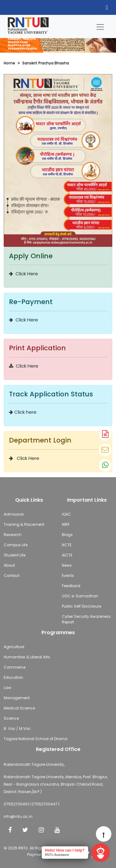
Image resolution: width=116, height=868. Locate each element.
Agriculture (14, 647)
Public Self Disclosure (82, 606)
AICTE (67, 555)
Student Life (15, 555)
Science (11, 718)
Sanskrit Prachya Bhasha (46, 63)
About (9, 565)
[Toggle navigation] (100, 25)
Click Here (24, 274)
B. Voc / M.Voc (17, 728)
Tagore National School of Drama (36, 739)
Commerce (15, 667)
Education (13, 677)
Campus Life (16, 545)
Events (68, 576)
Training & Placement (24, 524)
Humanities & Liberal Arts (27, 657)
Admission (14, 514)
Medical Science (19, 708)
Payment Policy (41, 855)
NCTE (67, 545)
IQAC (67, 514)
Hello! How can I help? (65, 850)
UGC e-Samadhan (80, 596)
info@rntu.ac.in (18, 816)
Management (17, 698)
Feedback (71, 586)
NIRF (66, 524)
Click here (23, 412)
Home (9, 63)
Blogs (67, 535)
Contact (12, 576)
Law (7, 688)
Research (13, 535)
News (67, 565)
